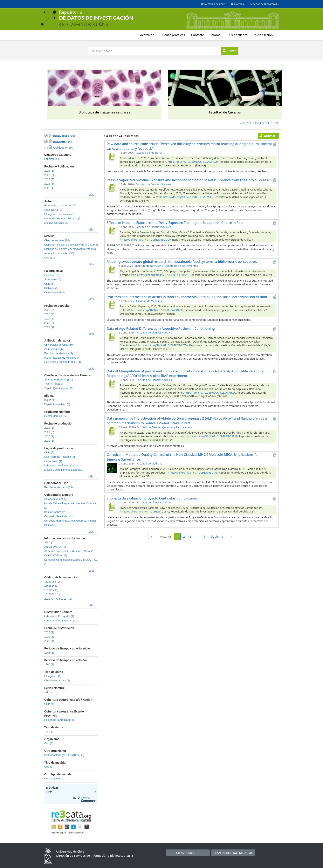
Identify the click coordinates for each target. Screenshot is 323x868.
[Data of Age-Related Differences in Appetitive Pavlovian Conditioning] (112, 337)
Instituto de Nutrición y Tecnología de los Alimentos (167, 266)
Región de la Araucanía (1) (60, 720)
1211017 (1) (51, 590)
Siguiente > (218, 536)
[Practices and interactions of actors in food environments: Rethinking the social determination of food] (112, 305)
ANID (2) (49, 543)
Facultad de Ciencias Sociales (153, 184)
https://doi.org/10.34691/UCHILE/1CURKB (212, 436)
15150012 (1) (52, 594)
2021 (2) (49, 432)
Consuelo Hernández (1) (58, 516)
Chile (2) (49, 453)
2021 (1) (49, 637)
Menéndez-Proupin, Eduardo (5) (63, 219)
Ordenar (269, 136)
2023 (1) (49, 428)
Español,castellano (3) (57, 404)
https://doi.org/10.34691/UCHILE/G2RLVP (192, 162)
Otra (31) (49, 258)
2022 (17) (50, 188)
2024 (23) (50, 179)
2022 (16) (50, 327)
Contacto (198, 35)
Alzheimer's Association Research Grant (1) (69, 551)
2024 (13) (50, 319)
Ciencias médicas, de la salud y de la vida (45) (71, 245)
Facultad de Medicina (149, 153)
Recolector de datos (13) (59, 487)
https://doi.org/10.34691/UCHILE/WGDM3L (157, 310)
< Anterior (164, 536)
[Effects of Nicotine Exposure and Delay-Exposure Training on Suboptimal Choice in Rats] (112, 231)
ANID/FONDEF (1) (55, 547)
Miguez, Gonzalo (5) (56, 223)
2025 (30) (50, 175)
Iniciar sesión (263, 35)
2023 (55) (50, 323)
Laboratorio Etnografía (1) (59, 616)
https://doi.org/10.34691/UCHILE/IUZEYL (145, 512)
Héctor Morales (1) (55, 416)
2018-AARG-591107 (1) (58, 599)
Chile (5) (49, 284)
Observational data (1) (57, 681)
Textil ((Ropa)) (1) (54, 384)
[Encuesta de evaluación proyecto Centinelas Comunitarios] (112, 507)
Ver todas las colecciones (259, 123)
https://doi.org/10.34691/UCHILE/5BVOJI (188, 197)
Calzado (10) (52, 275)
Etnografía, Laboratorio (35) (60, 206)
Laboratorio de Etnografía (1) (61, 466)
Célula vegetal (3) (54, 292)
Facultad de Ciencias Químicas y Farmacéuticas (165, 427)
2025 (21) (50, 314)
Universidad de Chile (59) (59, 345)
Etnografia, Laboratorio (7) (59, 214)
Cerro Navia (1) (53, 461)
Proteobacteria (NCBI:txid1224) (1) (64, 755)
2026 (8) (49, 310)
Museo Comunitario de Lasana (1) (64, 470)
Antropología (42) (54, 349)
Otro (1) (49, 743)
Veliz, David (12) (54, 210)
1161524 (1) (51, 586)
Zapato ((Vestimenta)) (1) (59, 388)
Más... (92, 195)
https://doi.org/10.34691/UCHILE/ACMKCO (210, 393)
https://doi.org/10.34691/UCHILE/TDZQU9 (145, 240)
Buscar (229, 51)
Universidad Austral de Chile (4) (63, 362)
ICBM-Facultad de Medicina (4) (62, 358)
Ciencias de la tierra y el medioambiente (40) (70, 249)
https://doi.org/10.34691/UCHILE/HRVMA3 (163, 275)
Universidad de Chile (213, 4)
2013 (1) (49, 441)
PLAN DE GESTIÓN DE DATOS (233, 853)
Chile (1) (49, 704)
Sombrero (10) (53, 280)
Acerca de (147, 35)
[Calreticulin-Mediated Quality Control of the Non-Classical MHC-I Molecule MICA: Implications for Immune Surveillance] (112, 468)
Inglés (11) (50, 400)
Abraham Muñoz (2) (56, 499)
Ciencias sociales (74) (57, 240)
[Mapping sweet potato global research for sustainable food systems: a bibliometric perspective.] (112, 270)
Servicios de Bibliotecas (264, 4)
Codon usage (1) (54, 779)
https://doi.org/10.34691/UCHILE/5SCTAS (193, 473)
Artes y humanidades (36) (59, 253)
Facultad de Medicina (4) (59, 353)
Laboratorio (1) (53, 159)
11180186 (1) (52, 582)
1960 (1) (49, 664)
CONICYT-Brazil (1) (56, 556)
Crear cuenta (238, 35)
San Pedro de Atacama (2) (60, 457)
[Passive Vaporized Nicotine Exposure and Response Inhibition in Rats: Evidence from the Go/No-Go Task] (112, 188)
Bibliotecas (237, 4)
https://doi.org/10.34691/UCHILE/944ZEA (163, 345)
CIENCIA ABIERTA (188, 853)
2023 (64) (50, 184)
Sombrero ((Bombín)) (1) (59, 380)
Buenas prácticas (173, 35)
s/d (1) (48, 692)
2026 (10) (50, 171)
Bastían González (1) (56, 512)
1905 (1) (49, 653)
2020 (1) (49, 436)
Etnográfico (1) (53, 676)
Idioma (217, 35)
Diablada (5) (51, 288)
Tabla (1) (49, 732)
